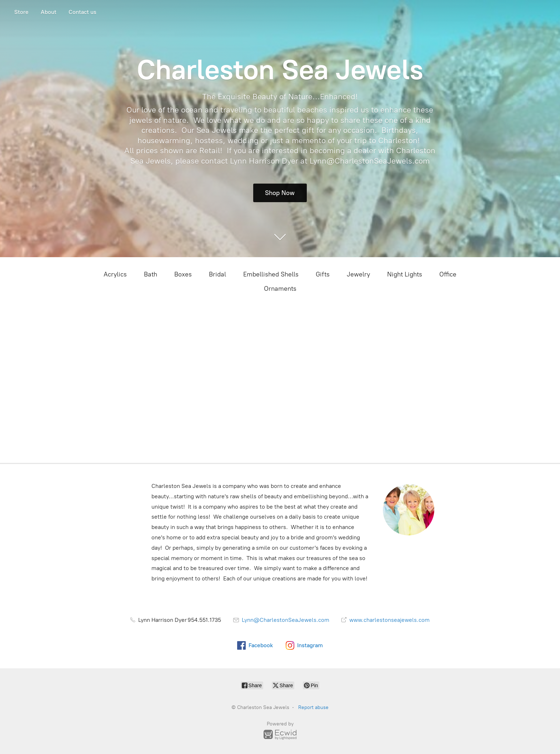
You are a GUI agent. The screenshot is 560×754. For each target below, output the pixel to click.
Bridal (217, 274)
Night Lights (405, 274)
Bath (151, 274)
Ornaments (280, 289)
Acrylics (115, 274)
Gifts (323, 274)
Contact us (82, 12)
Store (21, 12)
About (49, 12)
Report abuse (313, 707)
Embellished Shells (271, 274)
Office (448, 274)
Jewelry (358, 274)
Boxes (183, 274)
